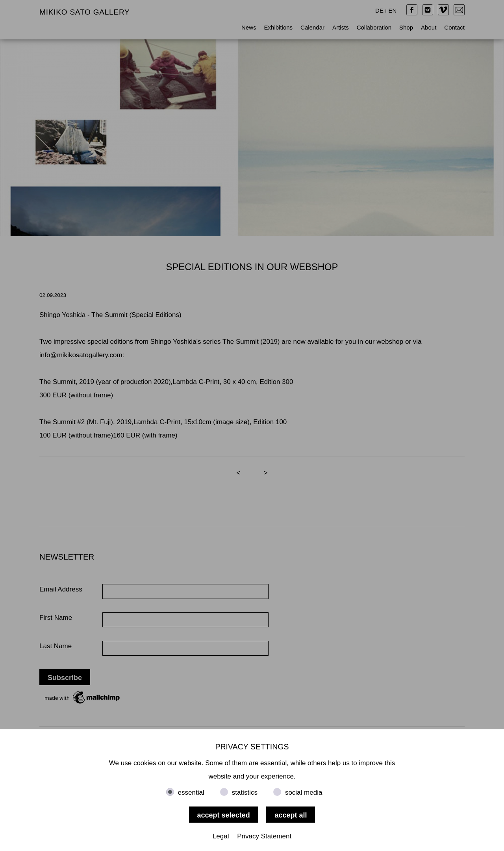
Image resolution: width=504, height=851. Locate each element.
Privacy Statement (264, 836)
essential (191, 793)
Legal (221, 836)
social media (304, 793)
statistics (245, 793)
